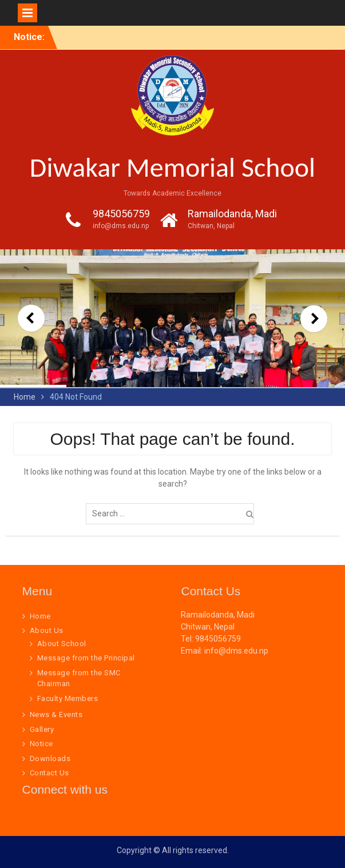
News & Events (56, 714)
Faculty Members (68, 698)
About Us (47, 630)
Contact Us (49, 773)
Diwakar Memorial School (172, 167)
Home (40, 616)
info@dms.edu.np (121, 226)
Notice (41, 744)
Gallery (42, 729)
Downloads (50, 758)
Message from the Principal (86, 658)
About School (62, 644)
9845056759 (121, 214)
